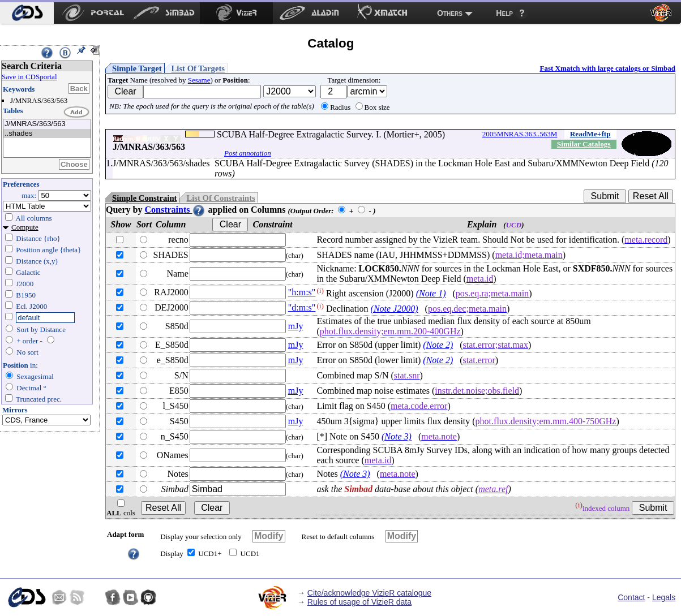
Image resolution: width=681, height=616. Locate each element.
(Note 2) (438, 345)
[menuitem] (27, 13)
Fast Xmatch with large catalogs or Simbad (607, 68)
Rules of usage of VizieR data (359, 602)
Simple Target (137, 68)
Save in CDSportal (29, 77)
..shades (47, 134)
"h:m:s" (302, 292)
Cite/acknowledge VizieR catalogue (369, 593)
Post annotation (248, 153)
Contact (631, 597)
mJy (296, 326)
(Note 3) (397, 436)
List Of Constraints (220, 198)
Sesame (199, 80)
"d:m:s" (302, 307)
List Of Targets (198, 68)
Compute (25, 227)
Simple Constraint (144, 198)
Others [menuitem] (450, 13)
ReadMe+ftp (590, 134)
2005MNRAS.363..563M (520, 134)
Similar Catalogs (584, 144)
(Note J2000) (395, 309)
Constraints (175, 210)
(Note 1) (431, 293)
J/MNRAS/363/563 (47, 124)
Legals (664, 597)
